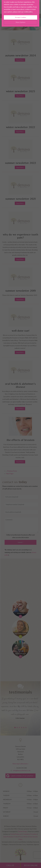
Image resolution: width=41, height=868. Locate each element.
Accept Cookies (21, 11)
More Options (21, 16)
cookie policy (28, 5)
